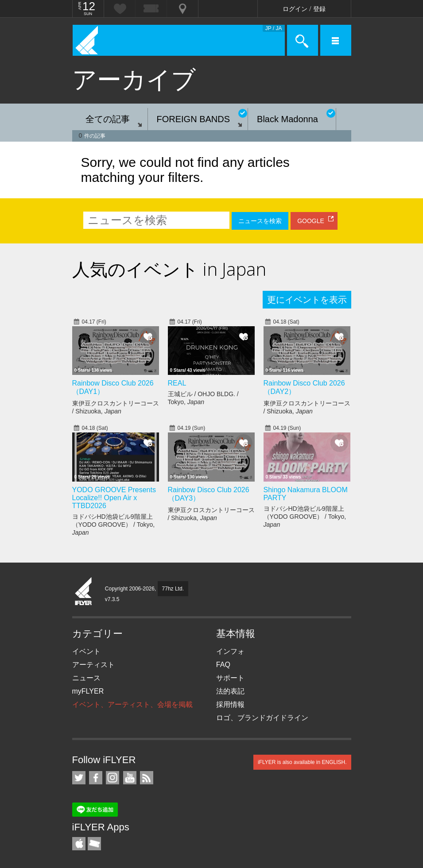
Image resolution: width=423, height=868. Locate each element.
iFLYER (84, 592)
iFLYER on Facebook (96, 778)
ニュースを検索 (260, 221)
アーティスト (93, 665)
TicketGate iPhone (94, 844)
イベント (86, 651)
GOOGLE (311, 221)
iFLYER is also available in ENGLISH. (302, 762)
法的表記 (230, 691)
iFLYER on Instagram (113, 778)
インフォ (230, 651)
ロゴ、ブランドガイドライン (262, 718)
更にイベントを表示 (307, 300)
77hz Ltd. (173, 589)
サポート (230, 678)
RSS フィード (147, 778)
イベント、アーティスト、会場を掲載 (132, 704)
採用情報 (230, 704)
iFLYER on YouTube (130, 778)
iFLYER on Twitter (79, 778)
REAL (177, 383)
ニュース (86, 678)
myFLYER (88, 691)
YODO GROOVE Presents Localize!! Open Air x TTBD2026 (114, 498)
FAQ (223, 665)
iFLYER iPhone (79, 844)
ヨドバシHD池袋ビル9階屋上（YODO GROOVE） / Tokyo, (114, 525)
